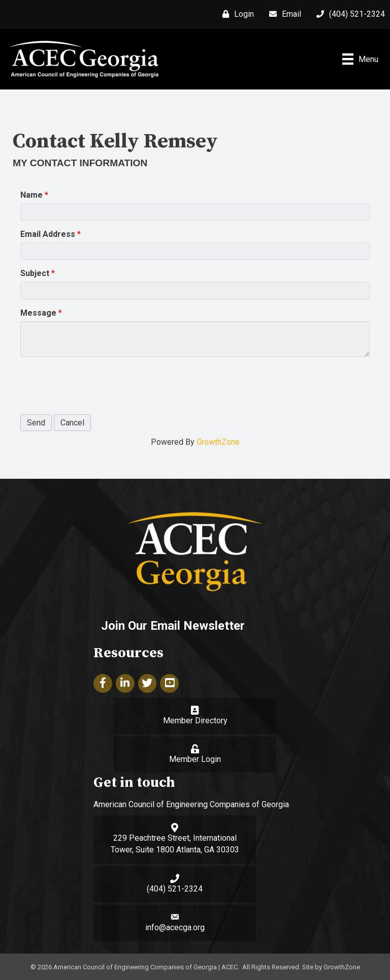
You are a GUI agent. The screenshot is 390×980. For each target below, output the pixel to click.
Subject (35, 273)
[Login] (236, 14)
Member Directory (195, 721)
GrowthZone (218, 442)
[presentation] (97, 384)
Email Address (48, 234)
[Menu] (360, 59)
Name (31, 195)
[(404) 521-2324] (348, 14)
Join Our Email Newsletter (173, 626)
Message (38, 313)
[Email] (283, 14)
